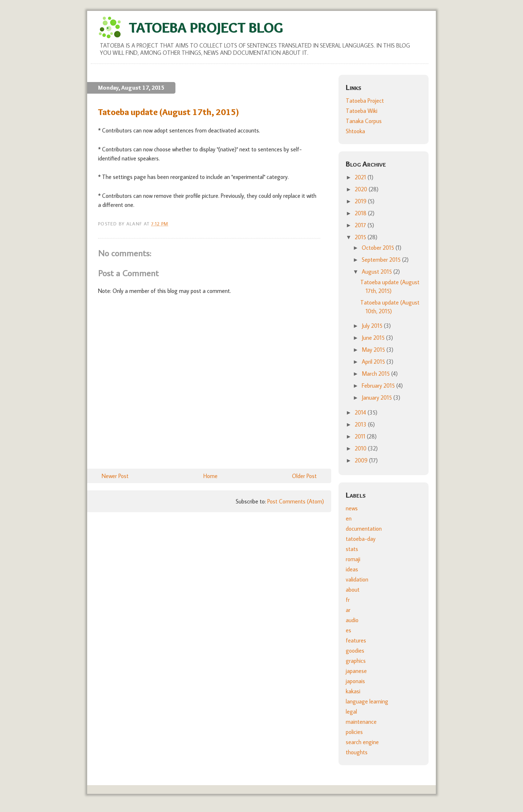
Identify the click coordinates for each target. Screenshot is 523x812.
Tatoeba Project (365, 101)
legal (351, 711)
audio (352, 620)
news (352, 508)
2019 (361, 201)
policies (354, 732)
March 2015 (376, 374)
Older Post (304, 476)
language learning (367, 701)
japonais (355, 681)
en (349, 518)
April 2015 (374, 362)
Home (210, 476)
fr (348, 600)
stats (352, 549)
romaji (353, 559)
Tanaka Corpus (364, 121)
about (353, 589)
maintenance (361, 722)
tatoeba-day (361, 539)
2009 (362, 460)
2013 (361, 424)
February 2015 (379, 385)
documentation (364, 529)
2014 (361, 412)
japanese (356, 671)
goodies (355, 650)
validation (357, 579)
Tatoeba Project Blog (206, 27)
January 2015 (378, 397)
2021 (361, 177)
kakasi (353, 691)
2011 (361, 436)
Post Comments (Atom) (296, 501)
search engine (362, 742)
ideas (352, 569)
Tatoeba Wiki (362, 111)
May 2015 (374, 350)
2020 (362, 189)
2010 (361, 448)
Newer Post (115, 476)
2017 (361, 225)
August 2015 (378, 272)
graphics (356, 661)
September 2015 (382, 260)
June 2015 (374, 338)
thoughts (357, 752)
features (356, 640)
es (348, 630)
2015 (361, 237)
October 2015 (379, 248)
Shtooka (355, 131)
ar (348, 610)
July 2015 (373, 326)
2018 (361, 213)
